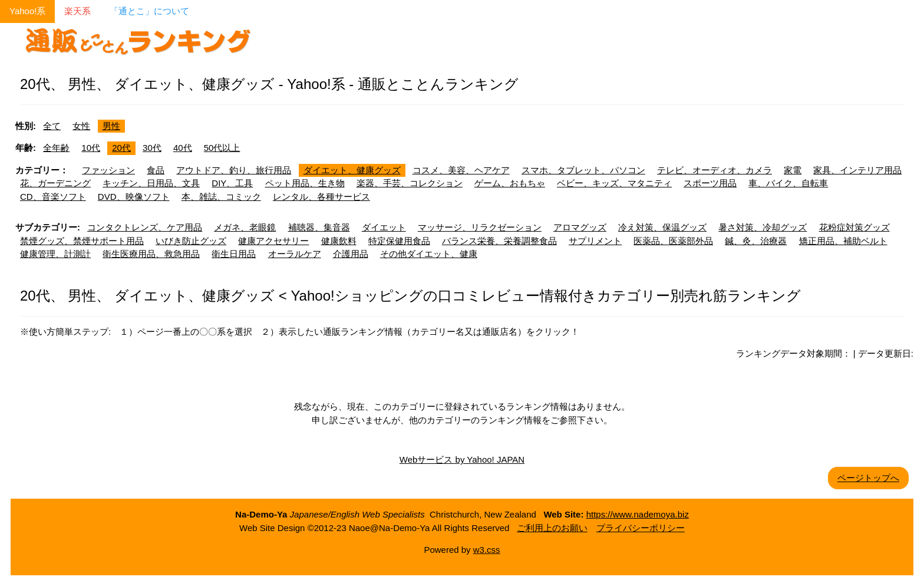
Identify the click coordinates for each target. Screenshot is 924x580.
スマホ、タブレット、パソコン (583, 170)
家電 (793, 170)
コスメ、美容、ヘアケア (461, 170)
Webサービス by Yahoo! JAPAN (462, 459)
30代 (152, 148)
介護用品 (351, 254)
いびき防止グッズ (191, 241)
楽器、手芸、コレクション (410, 183)
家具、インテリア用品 (857, 170)
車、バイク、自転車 (788, 183)
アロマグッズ (580, 227)
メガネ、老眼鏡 (245, 227)
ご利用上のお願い (552, 528)
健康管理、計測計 (55, 254)
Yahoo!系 (27, 11)
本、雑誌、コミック (221, 197)
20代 (121, 148)
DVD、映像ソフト (134, 197)
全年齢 (56, 148)
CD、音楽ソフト (53, 197)
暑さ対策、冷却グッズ (763, 227)
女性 (81, 126)
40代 (183, 148)
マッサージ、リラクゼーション (480, 227)
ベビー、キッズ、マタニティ (614, 183)
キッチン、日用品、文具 (151, 183)
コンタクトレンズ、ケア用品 (145, 227)
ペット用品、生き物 (305, 183)
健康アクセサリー (273, 241)
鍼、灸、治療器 (756, 241)
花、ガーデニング (55, 183)
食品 (156, 170)
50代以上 (222, 148)
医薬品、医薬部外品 (673, 241)
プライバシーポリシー (641, 528)
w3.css (487, 550)
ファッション (108, 170)
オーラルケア (295, 254)
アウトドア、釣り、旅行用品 (234, 170)
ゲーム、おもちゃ (510, 183)
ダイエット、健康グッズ (352, 170)
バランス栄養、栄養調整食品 (499, 241)
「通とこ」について (149, 11)
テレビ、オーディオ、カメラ (715, 170)
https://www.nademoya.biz (638, 514)
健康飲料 (339, 241)
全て (52, 126)
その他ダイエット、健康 (429, 254)
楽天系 (77, 11)
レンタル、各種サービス (321, 197)
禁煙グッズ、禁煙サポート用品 (82, 241)
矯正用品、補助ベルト (843, 241)
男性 (111, 126)
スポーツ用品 (710, 183)
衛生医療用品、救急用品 (151, 254)
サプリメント (595, 241)
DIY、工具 (232, 183)
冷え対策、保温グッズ (662, 227)
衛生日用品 (234, 254)
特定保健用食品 (399, 241)
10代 (91, 148)
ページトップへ (868, 478)
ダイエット (384, 227)
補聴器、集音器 (319, 227)
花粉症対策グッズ (854, 227)
